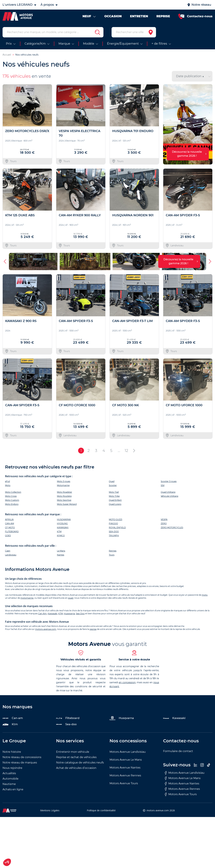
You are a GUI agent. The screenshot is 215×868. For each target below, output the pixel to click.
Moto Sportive (64, 500)
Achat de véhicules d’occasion (76, 768)
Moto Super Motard (67, 504)
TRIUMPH (114, 536)
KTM (59, 531)
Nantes (61, 555)
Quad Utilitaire (168, 492)
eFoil (7, 481)
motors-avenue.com (46, 629)
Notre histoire (12, 752)
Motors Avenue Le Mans (126, 760)
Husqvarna (69, 614)
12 (126, 451)
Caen (8, 551)
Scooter (113, 485)
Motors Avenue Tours (124, 783)
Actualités (9, 773)
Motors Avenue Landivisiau (128, 752)
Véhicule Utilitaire (169, 496)
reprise (93, 629)
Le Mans (61, 551)
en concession (127, 682)
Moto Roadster (64, 492)
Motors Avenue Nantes (125, 768)
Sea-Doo (80, 614)
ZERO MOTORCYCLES (172, 527)
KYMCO (61, 536)
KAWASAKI (63, 527)
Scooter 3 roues (169, 481)
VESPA (164, 519)
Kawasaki (52, 614)
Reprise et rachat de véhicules (76, 757)
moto (205, 595)
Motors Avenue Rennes (125, 775)
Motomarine (63, 485)
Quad (112, 481)
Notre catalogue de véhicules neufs (80, 763)
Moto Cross (11, 496)
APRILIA (9, 519)
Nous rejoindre (12, 768)
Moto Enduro (12, 504)
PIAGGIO (113, 523)
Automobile (10, 779)
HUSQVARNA (64, 519)
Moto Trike (114, 496)
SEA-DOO (114, 531)
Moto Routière (64, 496)
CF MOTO (10, 527)
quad (71, 598)
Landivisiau (11, 555)
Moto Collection (13, 492)
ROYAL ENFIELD (117, 527)
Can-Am (42, 614)
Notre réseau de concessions (22, 757)
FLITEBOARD (12, 531)
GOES (8, 536)
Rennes (113, 551)
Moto (8, 485)
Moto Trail (114, 492)
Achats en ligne (13, 789)
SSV (163, 485)
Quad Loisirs (115, 504)
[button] (5, 261)
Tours (112, 555)
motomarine (27, 598)
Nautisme (9, 784)
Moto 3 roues (64, 481)
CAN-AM (9, 523)
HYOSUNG (62, 523)
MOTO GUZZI (116, 519)
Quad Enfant (115, 500)
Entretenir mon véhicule (73, 752)
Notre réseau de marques (20, 763)
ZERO (164, 523)
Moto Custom (12, 500)
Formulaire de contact (178, 751)
